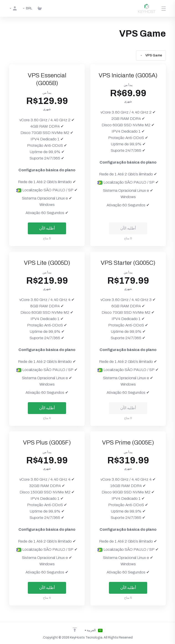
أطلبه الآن (47, 228)
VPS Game (151, 55)
